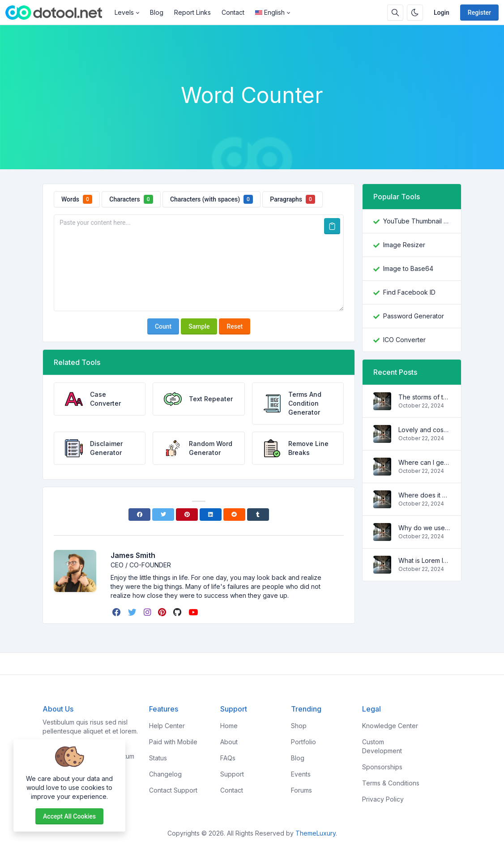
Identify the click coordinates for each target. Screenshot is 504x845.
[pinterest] (163, 612)
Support (232, 774)
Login (442, 13)
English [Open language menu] (270, 12)
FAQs (228, 758)
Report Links (192, 12)
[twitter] (133, 612)
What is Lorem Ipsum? (424, 560)
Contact (233, 12)
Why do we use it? (424, 528)
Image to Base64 (408, 268)
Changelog (165, 774)
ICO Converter (404, 340)
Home (229, 726)
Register (479, 13)
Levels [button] (124, 12)
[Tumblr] (258, 515)
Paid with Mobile (173, 742)
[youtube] (194, 612)
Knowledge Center (390, 726)
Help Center (167, 726)
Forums (301, 790)
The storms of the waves (424, 397)
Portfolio (303, 742)
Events (301, 774)
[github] (178, 612)
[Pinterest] (187, 515)
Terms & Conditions (391, 783)
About (229, 742)
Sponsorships (382, 767)
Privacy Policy (383, 799)
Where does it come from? (424, 495)
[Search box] (395, 13)
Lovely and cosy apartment (424, 430)
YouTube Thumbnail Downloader (417, 221)
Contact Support (173, 790)
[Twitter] (163, 515)
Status (158, 758)
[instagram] (148, 612)
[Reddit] (234, 515)
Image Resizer (404, 245)
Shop (299, 726)
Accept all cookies (69, 816)
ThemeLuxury (316, 833)
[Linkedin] (211, 515)
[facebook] (117, 612)
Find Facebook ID (409, 292)
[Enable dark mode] (415, 13)
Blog (157, 12)
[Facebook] (139, 515)
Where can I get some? (424, 462)
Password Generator (414, 316)
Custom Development (382, 746)
